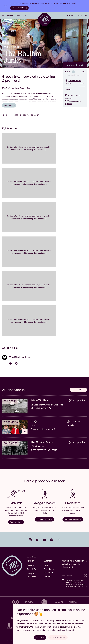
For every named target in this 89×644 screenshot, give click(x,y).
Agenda (10, 15)
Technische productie (49, 571)
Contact (47, 577)
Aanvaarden (40, 637)
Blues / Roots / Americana (26, 115)
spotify (52, 540)
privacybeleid (82, 584)
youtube (44, 540)
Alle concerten (78, 390)
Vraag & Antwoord (31, 575)
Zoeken (86, 16)
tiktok (59, 540)
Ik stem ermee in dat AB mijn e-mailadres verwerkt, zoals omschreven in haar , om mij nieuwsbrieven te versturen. (76, 583)
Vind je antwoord (44, 519)
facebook (37, 540)
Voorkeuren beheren (58, 637)
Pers (46, 565)
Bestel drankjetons (73, 519)
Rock (6, 115)
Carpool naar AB (19, 8)
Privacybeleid (11, 641)
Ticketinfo (31, 569)
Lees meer (9, 105)
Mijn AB (70, 15)
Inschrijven (85, 576)
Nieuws (30, 565)
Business (48, 561)
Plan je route (16, 522)
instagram (30, 540)
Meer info (71, 630)
